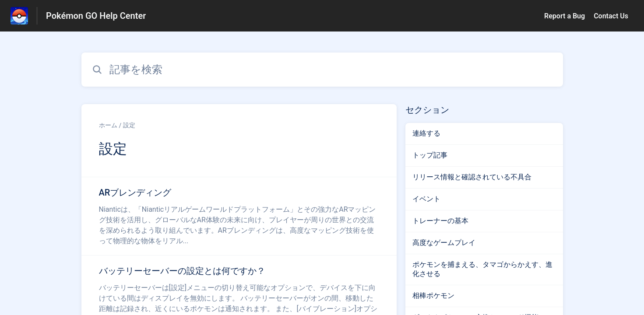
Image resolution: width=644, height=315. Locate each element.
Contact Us (611, 16)
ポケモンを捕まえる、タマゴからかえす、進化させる (482, 269)
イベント (426, 199)
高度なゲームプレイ (444, 243)
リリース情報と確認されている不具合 (472, 177)
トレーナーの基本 (440, 221)
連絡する (426, 133)
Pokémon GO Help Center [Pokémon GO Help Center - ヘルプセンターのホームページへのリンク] (96, 16)
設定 (129, 125)
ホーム (108, 125)
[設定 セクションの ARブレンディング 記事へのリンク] (239, 216)
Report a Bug (565, 16)
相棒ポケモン (433, 296)
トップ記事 (430, 155)
